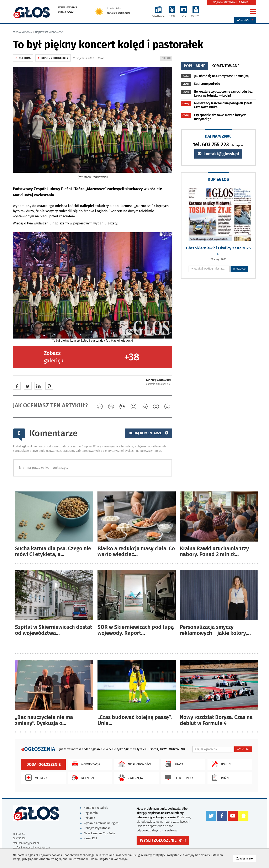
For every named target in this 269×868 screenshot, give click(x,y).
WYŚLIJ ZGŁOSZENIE (158, 840)
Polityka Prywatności (97, 828)
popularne (194, 66)
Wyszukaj (245, 20)
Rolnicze (82, 778)
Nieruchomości (134, 764)
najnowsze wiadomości (49, 32)
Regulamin (91, 813)
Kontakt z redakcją (96, 808)
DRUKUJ (167, 58)
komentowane (225, 66)
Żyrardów (66, 12)
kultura (23, 58)
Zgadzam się (246, 858)
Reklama (89, 818)
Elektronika (178, 778)
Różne (220, 778)
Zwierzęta (130, 778)
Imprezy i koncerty (53, 58)
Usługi (220, 764)
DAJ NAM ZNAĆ (218, 136)
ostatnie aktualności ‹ (158, 384)
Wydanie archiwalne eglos (101, 823)
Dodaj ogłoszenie (44, 764)
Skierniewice (68, 7)
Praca (173, 764)
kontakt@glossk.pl (218, 154)
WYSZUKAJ (239, 269)
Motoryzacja (85, 764)
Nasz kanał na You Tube (99, 833)
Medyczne (36, 778)
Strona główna (22, 32)
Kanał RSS (90, 838)
